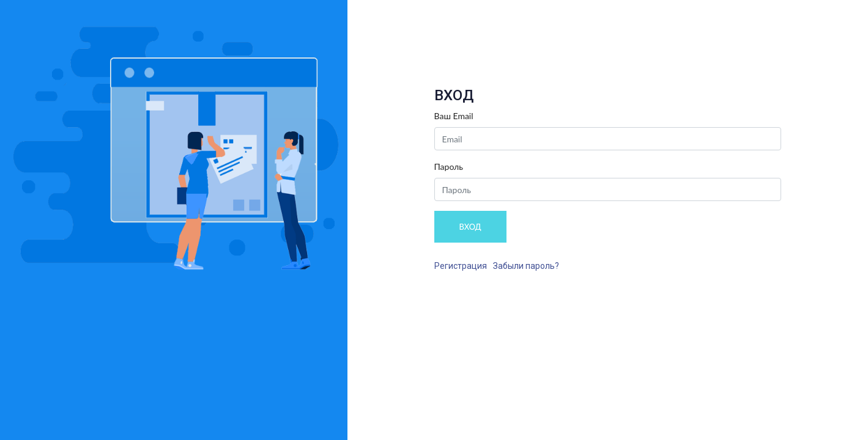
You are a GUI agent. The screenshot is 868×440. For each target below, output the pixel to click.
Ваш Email (454, 116)
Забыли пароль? (526, 266)
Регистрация (461, 266)
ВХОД (470, 227)
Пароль (449, 167)
